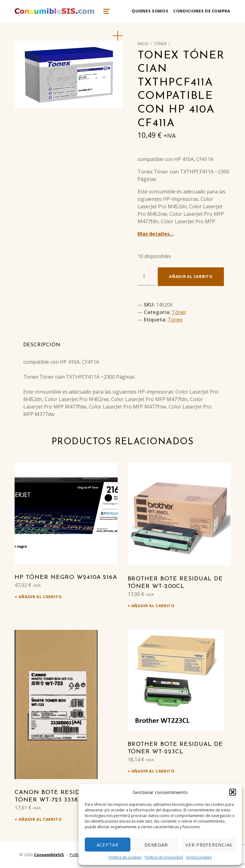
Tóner (160, 44)
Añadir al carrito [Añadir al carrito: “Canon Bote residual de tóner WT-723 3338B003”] (40, 819)
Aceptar (108, 845)
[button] (233, 792)
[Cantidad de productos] (146, 276)
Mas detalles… (156, 234)
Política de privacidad (164, 857)
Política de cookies (125, 857)
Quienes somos (150, 11)
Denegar (156, 845)
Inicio (143, 44)
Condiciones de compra (202, 11)
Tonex (175, 320)
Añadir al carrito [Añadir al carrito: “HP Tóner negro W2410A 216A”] (40, 597)
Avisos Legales (199, 857)
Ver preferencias (209, 845)
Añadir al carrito (191, 276)
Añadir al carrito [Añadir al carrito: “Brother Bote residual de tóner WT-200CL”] (153, 606)
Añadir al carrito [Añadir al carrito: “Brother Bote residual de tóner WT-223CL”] (153, 771)
